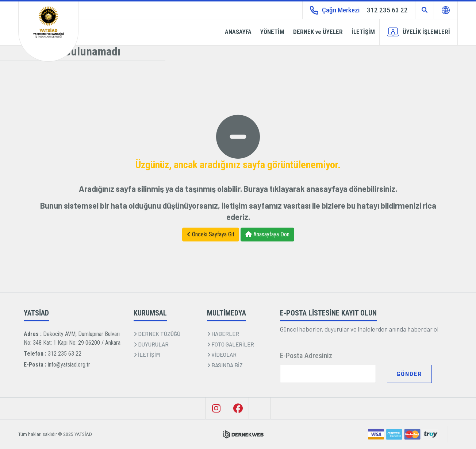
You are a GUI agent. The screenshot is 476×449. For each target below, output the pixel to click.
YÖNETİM (272, 32)
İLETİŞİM (363, 32)
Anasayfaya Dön (267, 234)
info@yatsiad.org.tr (69, 365)
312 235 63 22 (65, 354)
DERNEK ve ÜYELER (318, 32)
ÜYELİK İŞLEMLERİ (419, 32)
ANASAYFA (238, 32)
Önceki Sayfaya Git (211, 234)
